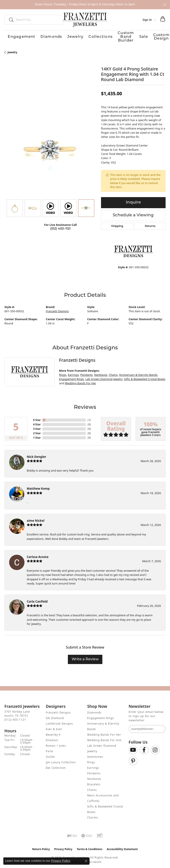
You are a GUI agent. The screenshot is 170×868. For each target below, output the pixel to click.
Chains (113, 373)
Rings (63, 373)
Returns (150, 225)
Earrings (73, 373)
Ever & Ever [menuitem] (54, 728)
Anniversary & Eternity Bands (138, 373)
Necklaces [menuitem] (94, 777)
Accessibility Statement (122, 848)
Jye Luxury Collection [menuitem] (61, 761)
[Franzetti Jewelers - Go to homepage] (85, 20)
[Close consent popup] (86, 861)
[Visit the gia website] (87, 834)
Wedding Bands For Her (80, 382)
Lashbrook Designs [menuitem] (59, 722)
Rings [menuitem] (91, 761)
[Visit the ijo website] (72, 834)
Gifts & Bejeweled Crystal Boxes (145, 377)
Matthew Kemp (38, 487)
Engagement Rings (71, 377)
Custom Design (123, 36)
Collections (62, 36)
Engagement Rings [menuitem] (101, 717)
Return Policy (41, 848)
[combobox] (37, 20)
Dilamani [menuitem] (52, 739)
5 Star (37, 418)
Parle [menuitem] (49, 750)
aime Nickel (36, 519)
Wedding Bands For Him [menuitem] (105, 739)
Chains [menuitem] (92, 788)
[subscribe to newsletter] (159, 727)
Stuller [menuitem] (51, 755)
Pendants (86, 373)
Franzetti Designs (57, 310)
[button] (149, 20)
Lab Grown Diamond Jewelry (104, 377)
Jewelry (47, 36)
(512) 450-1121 (60, 227)
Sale (107, 36)
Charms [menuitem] (93, 816)
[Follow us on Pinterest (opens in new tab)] (133, 760)
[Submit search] (10, 20)
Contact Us (158, 36)
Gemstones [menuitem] (95, 755)
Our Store (142, 36)
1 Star (37, 436)
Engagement (14, 36)
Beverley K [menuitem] (53, 733)
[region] (51, 149)
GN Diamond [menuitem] (55, 717)
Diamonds (33, 36)
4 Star (37, 423)
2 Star (37, 432)
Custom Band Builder (87, 36)
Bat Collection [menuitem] (56, 766)
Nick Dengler (36, 455)
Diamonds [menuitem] (94, 711)
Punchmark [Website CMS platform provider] (94, 860)
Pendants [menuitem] (94, 772)
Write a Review (85, 658)
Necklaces (101, 373)
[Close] (165, 5)
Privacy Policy (63, 848)
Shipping (117, 225)
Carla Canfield (37, 600)
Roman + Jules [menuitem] (56, 744)
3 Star (37, 427)
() (89, 418)
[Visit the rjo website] (100, 834)
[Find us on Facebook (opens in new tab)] (144, 749)
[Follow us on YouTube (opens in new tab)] (133, 749)
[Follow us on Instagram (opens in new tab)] (155, 749)
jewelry (12, 51)
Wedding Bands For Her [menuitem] (104, 733)
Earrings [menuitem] (93, 766)
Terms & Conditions (90, 848)
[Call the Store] (15, 718)
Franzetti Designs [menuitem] (58, 711)
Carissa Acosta (38, 555)
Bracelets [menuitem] (94, 783)
